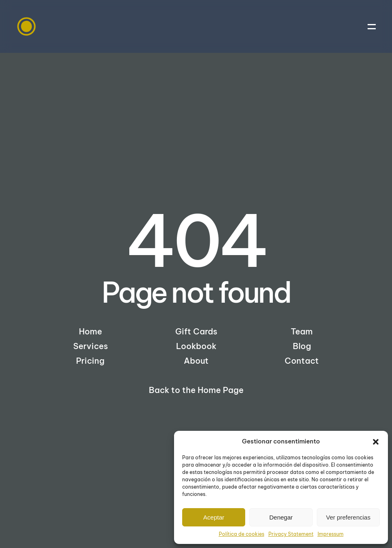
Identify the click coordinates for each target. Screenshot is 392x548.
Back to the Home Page (196, 390)
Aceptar (214, 517)
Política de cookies (242, 534)
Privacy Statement (291, 534)
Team (302, 331)
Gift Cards (196, 331)
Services (90, 346)
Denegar (281, 517)
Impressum (331, 534)
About (196, 361)
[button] (376, 441)
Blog (302, 346)
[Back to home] (26, 26)
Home (90, 331)
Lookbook (196, 346)
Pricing (90, 361)
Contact (302, 361)
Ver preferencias (348, 517)
